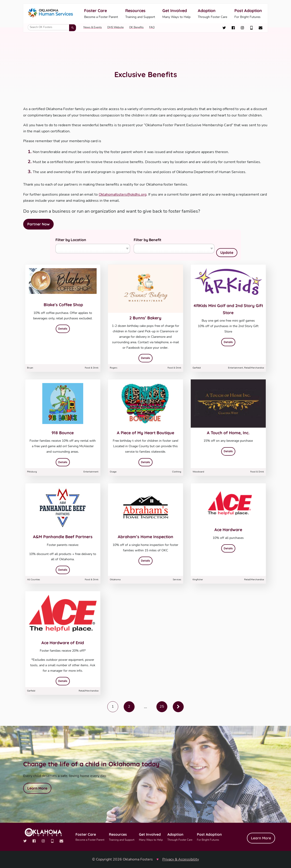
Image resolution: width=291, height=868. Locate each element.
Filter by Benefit (148, 240)
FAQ (152, 27)
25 (162, 707)
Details (64, 328)
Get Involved (176, 14)
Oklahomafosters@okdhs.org (123, 194)
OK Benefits (136, 27)
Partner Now (38, 224)
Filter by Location (71, 240)
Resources (140, 14)
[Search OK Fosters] (52, 27)
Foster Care (101, 14)
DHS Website (115, 27)
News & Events (93, 27)
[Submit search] (73, 28)
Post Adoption (248, 14)
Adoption (212, 14)
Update (227, 252)
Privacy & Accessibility (181, 859)
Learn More (37, 788)
